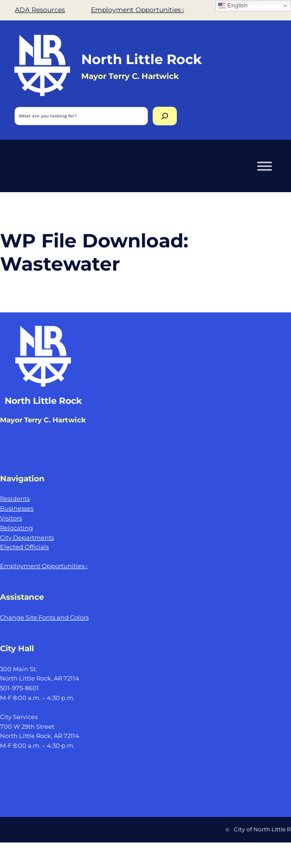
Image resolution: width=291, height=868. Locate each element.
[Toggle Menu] (265, 166)
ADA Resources (40, 10)
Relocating (16, 528)
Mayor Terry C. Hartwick (43, 420)
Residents (15, 499)
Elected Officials (24, 547)
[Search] (165, 116)
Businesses (17, 508)
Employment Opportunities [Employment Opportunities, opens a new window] (138, 10)
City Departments (27, 538)
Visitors (11, 518)
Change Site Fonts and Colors (44, 617)
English (233, 6)
